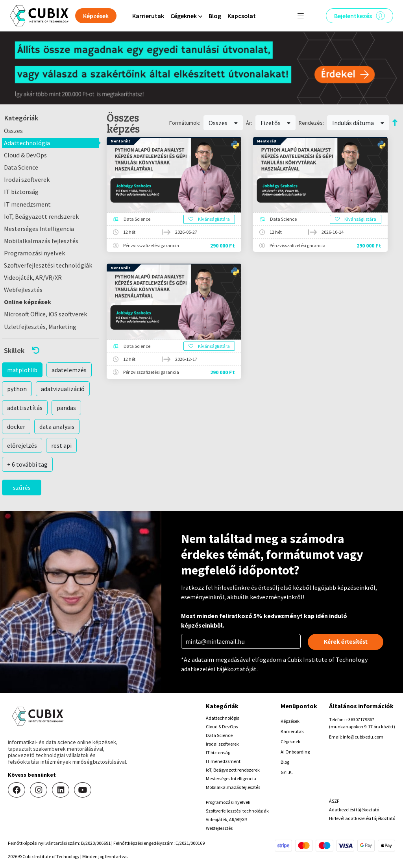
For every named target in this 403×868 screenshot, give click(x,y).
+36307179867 (360, 719)
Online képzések (28, 302)
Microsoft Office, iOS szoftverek (45, 314)
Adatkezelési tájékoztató (354, 810)
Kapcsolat (242, 16)
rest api (61, 445)
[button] (50, 350)
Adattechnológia (27, 143)
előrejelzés (22, 445)
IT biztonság (21, 192)
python (17, 389)
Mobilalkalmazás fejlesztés (41, 241)
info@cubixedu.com (363, 737)
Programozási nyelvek (34, 253)
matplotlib (22, 370)
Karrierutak (148, 16)
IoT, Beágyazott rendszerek (41, 216)
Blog (215, 16)
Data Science (21, 167)
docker (16, 427)
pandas (66, 408)
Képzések (290, 721)
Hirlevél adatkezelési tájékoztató (362, 818)
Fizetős (276, 123)
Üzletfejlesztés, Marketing (40, 327)
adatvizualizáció (63, 389)
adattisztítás (25, 408)
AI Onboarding (295, 752)
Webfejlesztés (23, 290)
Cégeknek (290, 741)
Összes (13, 131)
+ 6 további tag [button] (27, 464)
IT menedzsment (27, 204)
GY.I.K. (287, 772)
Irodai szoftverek (27, 179)
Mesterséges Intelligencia (39, 229)
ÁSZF (334, 801)
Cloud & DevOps (25, 155)
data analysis (57, 427)
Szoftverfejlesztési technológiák (48, 265)
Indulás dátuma (358, 123)
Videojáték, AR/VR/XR (33, 277)
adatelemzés (69, 370)
